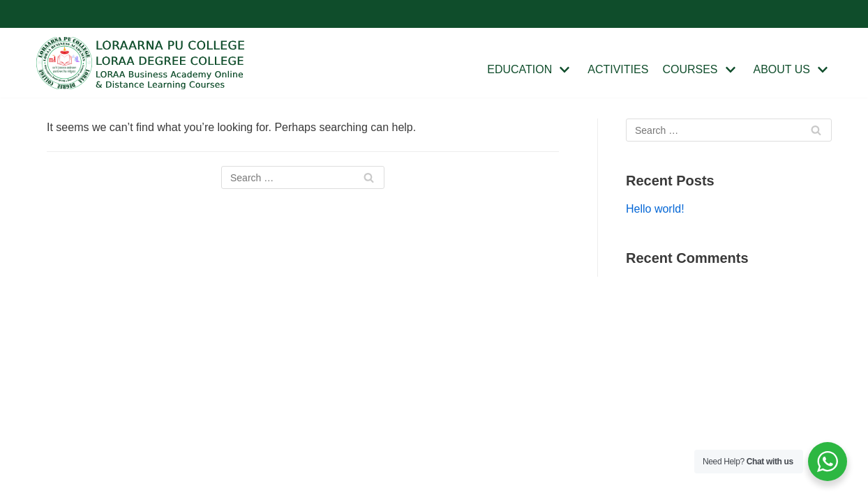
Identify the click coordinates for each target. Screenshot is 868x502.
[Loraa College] (141, 63)
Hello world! (655, 209)
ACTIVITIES (618, 69)
